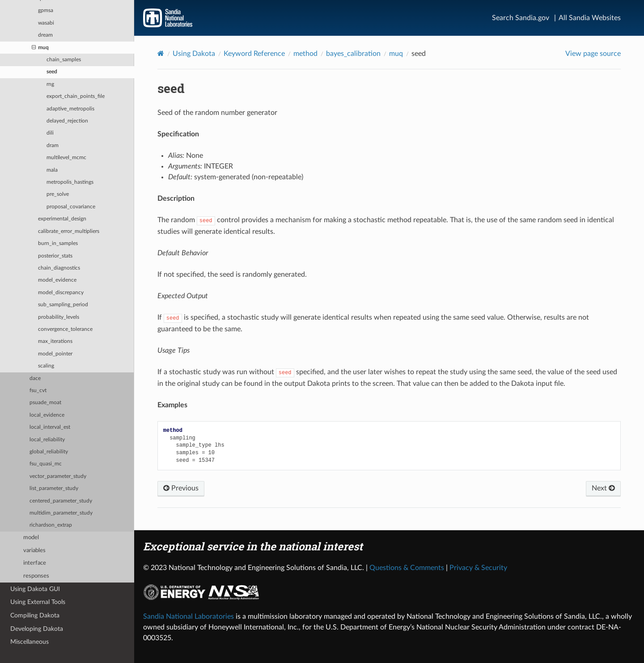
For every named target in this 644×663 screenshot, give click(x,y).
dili (50, 133)
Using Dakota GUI (35, 589)
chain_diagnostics (59, 268)
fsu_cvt (38, 391)
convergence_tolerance (65, 329)
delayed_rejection (67, 121)
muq (40, 48)
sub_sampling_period (63, 305)
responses (36, 576)
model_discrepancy (61, 293)
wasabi (46, 23)
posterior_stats (55, 256)
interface (35, 563)
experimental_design (62, 219)
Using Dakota (194, 54)
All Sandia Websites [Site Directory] (590, 18)
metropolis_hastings (70, 182)
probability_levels (59, 317)
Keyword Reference (254, 54)
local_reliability (47, 440)
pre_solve (58, 194)
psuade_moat (45, 403)
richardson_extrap (51, 525)
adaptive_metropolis (70, 109)
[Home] (161, 53)
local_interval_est (50, 427)
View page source (593, 54)
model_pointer (55, 354)
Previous (181, 488)
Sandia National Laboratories (189, 617)
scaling (46, 366)
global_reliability (49, 452)
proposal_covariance (71, 207)
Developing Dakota (37, 629)
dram (53, 146)
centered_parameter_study (61, 501)
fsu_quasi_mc (46, 464)
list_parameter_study (54, 488)
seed (52, 72)
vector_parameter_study (58, 476)
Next (603, 488)
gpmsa (46, 11)
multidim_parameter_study (61, 513)
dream (45, 35)
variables (34, 551)
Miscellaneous (30, 642)
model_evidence (57, 280)
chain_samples (64, 60)
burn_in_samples (58, 243)
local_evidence (47, 415)
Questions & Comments (407, 568)
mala (52, 170)
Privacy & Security (478, 568)
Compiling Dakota (35, 615)
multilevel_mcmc (66, 158)
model (31, 538)
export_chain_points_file (76, 96)
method (305, 54)
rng (50, 84)
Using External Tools (38, 602)
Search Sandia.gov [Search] (521, 18)
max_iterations (55, 341)
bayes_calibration (353, 54)
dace (35, 378)
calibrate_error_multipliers (69, 231)
